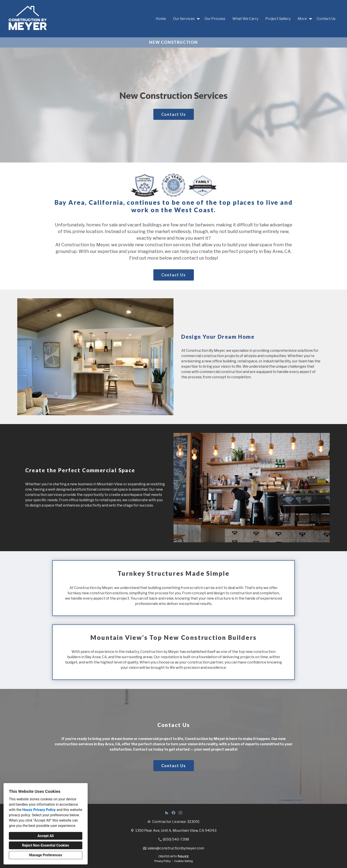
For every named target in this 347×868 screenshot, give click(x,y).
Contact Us (326, 19)
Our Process (215, 19)
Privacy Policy (162, 861)
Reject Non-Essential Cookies (46, 845)
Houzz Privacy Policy (39, 810)
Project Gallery (278, 19)
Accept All (46, 836)
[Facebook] (173, 813)
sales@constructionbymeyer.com (176, 848)
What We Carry (245, 19)
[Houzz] (167, 813)
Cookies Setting (183, 861)
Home (161, 19)
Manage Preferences (45, 855)
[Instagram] (180, 813)
